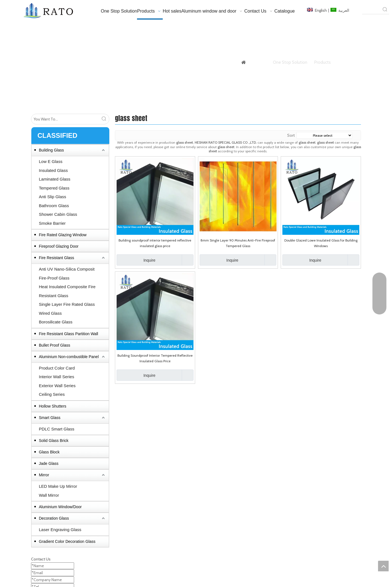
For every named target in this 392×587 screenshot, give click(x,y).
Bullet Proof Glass (55, 345)
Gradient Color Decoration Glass (67, 541)
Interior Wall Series (56, 377)
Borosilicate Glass (56, 322)
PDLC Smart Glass (57, 429)
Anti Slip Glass (53, 197)
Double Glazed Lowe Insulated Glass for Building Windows (321, 243)
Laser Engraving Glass (60, 530)
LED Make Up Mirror (58, 486)
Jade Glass (49, 463)
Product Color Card (57, 368)
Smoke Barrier (52, 223)
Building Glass (51, 150)
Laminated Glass (55, 179)
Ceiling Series (52, 394)
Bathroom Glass (54, 206)
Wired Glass (50, 313)
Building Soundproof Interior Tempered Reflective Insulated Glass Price (155, 358)
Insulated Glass (53, 170)
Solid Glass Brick (54, 441)
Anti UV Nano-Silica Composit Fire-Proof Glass (67, 274)
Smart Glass (50, 418)
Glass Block (49, 452)
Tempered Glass (54, 188)
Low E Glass (51, 161)
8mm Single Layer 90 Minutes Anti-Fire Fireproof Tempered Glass (238, 243)
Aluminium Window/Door (60, 507)
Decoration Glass (54, 518)
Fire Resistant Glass (56, 258)
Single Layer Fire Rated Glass (67, 304)
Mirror (44, 475)
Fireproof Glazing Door (59, 246)
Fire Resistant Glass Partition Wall (69, 334)
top (383, 566)
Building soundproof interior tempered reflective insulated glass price (155, 243)
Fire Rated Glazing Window (63, 235)
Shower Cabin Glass (58, 214)
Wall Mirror (49, 495)
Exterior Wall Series (57, 386)
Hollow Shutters (53, 406)
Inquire (136, 260)
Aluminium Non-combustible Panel (69, 357)
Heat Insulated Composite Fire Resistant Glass (67, 291)
